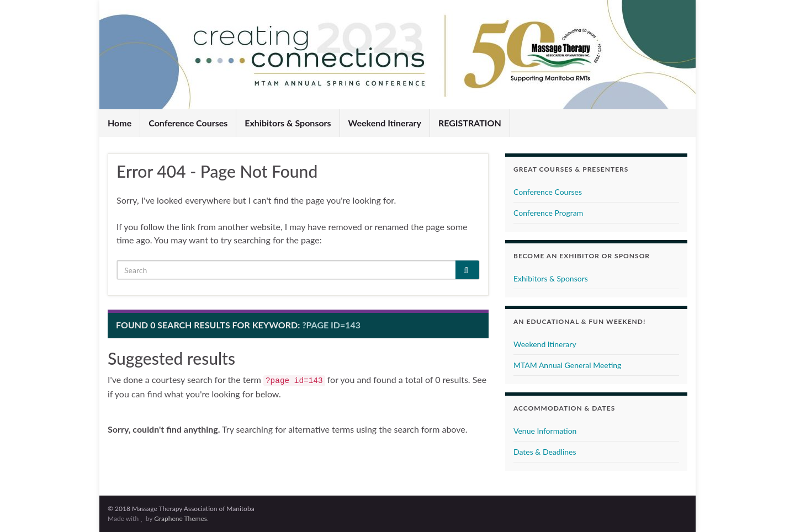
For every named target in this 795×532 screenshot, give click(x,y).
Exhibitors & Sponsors (288, 123)
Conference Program (548, 213)
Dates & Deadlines (545, 452)
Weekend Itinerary (385, 123)
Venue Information (545, 431)
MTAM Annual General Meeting (567, 365)
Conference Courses (188, 123)
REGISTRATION (470, 123)
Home (120, 123)
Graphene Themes (181, 518)
